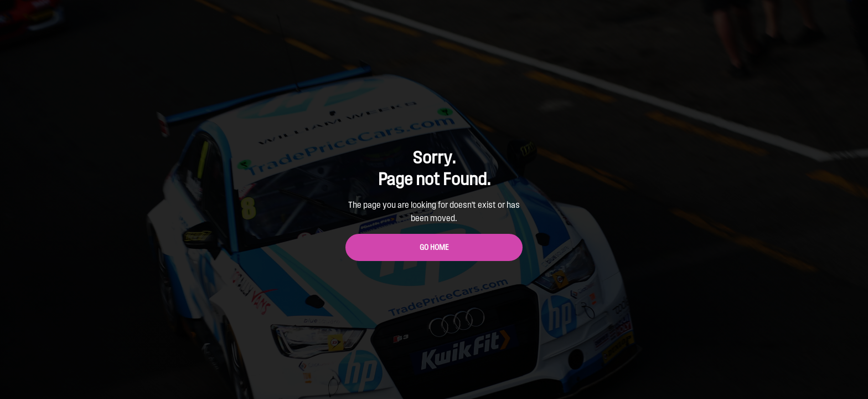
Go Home (434, 247)
